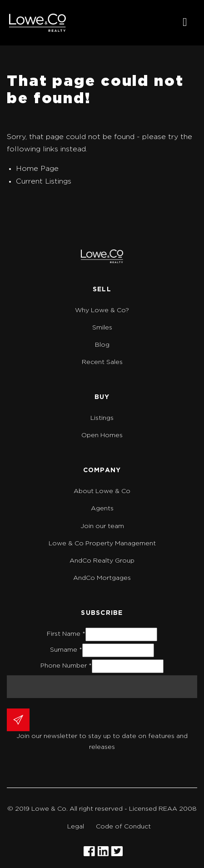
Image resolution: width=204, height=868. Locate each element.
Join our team (102, 526)
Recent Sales (102, 362)
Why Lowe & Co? (102, 310)
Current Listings (44, 181)
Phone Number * (66, 666)
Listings (102, 418)
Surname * (66, 650)
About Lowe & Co (102, 491)
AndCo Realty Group (102, 561)
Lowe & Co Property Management (102, 544)
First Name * (66, 634)
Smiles (102, 328)
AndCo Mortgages (102, 578)
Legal (76, 827)
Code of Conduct (123, 827)
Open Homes (102, 435)
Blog (102, 345)
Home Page (37, 169)
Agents (102, 509)
